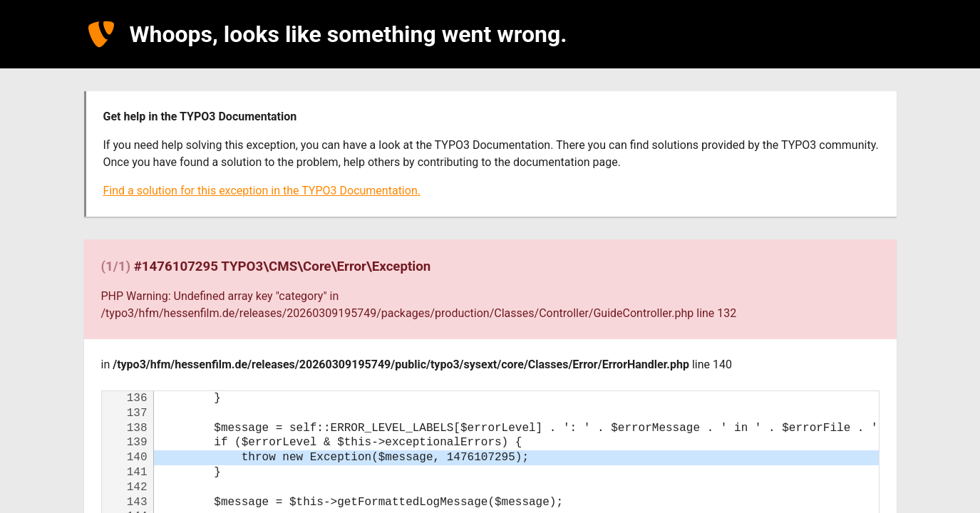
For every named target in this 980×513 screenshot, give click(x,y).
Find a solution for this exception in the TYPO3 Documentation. (262, 191)
